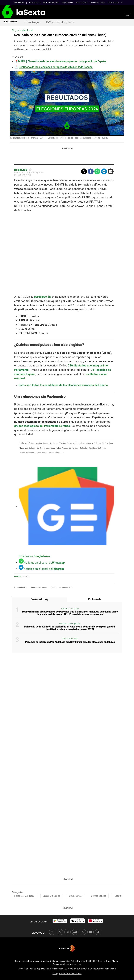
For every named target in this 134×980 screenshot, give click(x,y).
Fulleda (38, 453)
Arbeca (65, 448)
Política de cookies (59, 969)
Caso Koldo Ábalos (97, 3)
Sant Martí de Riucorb (40, 443)
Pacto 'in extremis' (70, 639)
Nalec (58, 448)
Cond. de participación (78, 969)
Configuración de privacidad (103, 969)
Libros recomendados (24, 896)
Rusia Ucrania (82, 3)
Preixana (54, 443)
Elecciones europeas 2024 (61, 588)
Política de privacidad (39, 969)
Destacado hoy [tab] (39, 599)
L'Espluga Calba (65, 443)
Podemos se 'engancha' (70, 624)
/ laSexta (26, 576)
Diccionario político (52, 896)
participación (42, 297)
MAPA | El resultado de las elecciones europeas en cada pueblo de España (62, 61)
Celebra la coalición (70, 609)
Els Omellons (107, 443)
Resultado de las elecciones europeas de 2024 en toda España (56, 67)
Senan (45, 453)
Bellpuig (97, 443)
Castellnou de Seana (97, 448)
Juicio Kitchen (113, 3)
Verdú (51, 453)
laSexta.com (21, 170)
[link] (60, 921)
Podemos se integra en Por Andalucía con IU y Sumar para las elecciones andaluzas (70, 642)
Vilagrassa (59, 453)
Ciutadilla (83, 448)
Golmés (22, 453)
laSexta (18, 576)
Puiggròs (30, 453)
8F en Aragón (32, 22)
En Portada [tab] (95, 599)
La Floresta (74, 448)
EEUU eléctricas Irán (51, 3)
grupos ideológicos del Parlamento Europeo (42, 426)
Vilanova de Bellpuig (27, 448)
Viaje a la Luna (67, 3)
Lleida (21, 443)
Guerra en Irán (35, 3)
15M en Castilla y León (60, 22)
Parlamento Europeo (38, 588)
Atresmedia (67, 948)
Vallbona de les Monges (83, 443)
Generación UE (20, 588)
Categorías (18, 892)
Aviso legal (23, 969)
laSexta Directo (76, 896)
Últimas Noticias (99, 896)
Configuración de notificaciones (67, 973)
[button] (126, 12)
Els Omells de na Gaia (46, 448)
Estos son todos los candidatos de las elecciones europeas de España (63, 385)
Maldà (27, 443)
